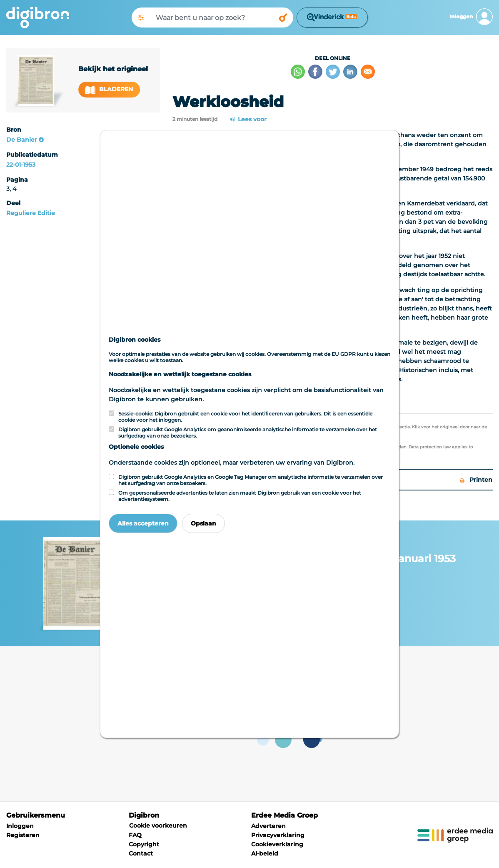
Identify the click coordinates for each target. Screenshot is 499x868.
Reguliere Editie (31, 213)
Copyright (144, 844)
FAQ (135, 835)
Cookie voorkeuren (158, 825)
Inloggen (20, 826)
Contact (141, 853)
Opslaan (203, 523)
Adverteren (268, 826)
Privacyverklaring (278, 835)
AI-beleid (265, 853)
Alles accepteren (143, 523)
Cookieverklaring (277, 844)
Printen (476, 480)
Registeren (23, 835)
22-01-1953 (21, 165)
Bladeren (109, 89)
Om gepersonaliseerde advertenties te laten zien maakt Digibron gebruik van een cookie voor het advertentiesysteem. (240, 496)
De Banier (22, 140)
